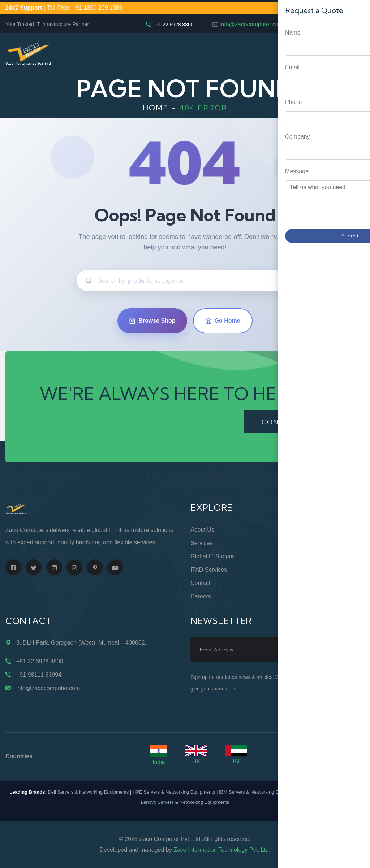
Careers (201, 596)
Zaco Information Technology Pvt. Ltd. (222, 850)
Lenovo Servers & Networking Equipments (185, 802)
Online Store (299, 530)
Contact (200, 583)
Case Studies (300, 596)
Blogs (290, 583)
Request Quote (357, 347)
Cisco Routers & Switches (331, 792)
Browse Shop (152, 321)
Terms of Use (301, 570)
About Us (202, 530)
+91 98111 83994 (39, 675)
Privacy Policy (301, 556)
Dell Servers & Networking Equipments (88, 792)
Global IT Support (213, 556)
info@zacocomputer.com (251, 24)
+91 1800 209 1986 (97, 8)
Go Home (223, 321)
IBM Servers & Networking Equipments (260, 792)
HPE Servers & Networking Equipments (174, 792)
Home (156, 108)
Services (201, 543)
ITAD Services (209, 570)
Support (293, 543)
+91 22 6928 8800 (173, 25)
